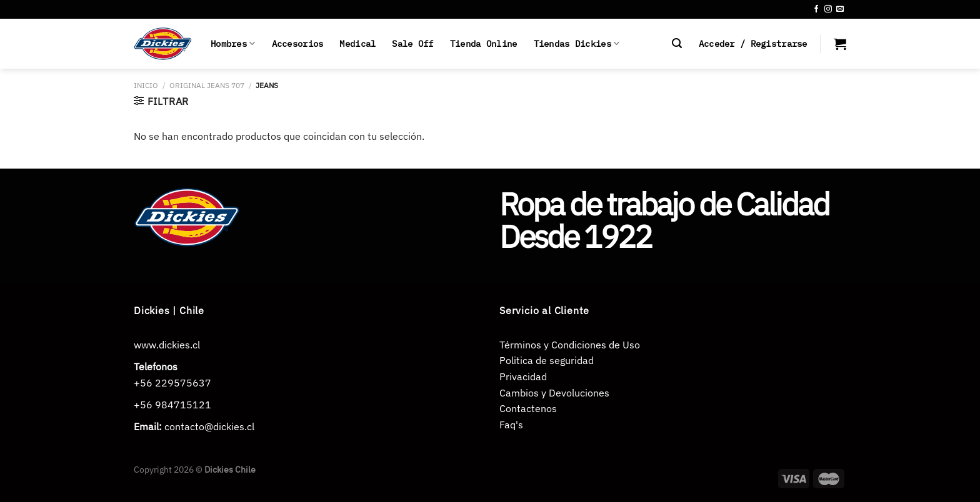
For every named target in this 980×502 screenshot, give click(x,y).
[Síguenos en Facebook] (816, 9)
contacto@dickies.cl (209, 426)
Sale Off (412, 43)
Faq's (511, 425)
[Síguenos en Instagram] (828, 9)
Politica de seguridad (547, 360)
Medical (357, 43)
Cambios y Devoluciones (554, 393)
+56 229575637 (172, 383)
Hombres (233, 44)
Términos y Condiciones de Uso (570, 345)
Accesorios (298, 43)
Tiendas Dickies (577, 44)
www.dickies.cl (167, 345)
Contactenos (528, 408)
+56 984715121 (172, 405)
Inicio (146, 85)
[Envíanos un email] (840, 9)
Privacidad (523, 376)
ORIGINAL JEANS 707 (207, 85)
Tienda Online (484, 43)
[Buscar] (677, 43)
